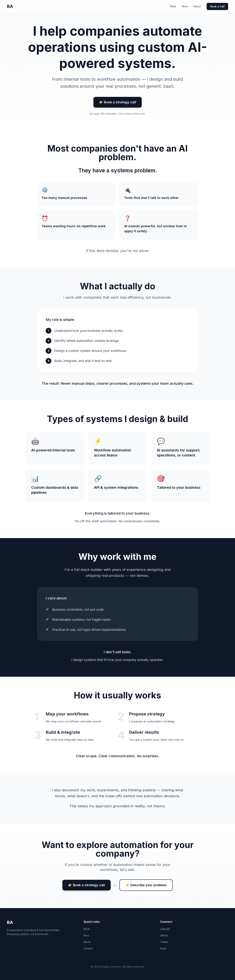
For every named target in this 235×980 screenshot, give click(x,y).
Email (163, 948)
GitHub (164, 935)
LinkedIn (165, 929)
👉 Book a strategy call (118, 102)
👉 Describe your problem (146, 885)
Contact (88, 948)
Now (185, 6)
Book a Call (217, 6)
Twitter (164, 942)
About (197, 6)
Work (173, 6)
